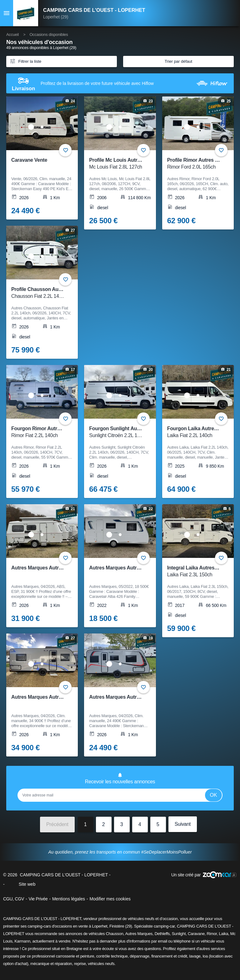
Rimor (212, 934)
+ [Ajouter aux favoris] (221, 150)
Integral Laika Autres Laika (198, 571)
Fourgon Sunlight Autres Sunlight (128, 432)
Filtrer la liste (25, 61)
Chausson (114, 934)
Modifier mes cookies (110, 899)
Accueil (12, 34)
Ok (214, 795)
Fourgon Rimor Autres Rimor (45, 432)
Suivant (183, 824)
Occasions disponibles (49, 34)
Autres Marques (139, 934)
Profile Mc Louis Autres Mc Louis (127, 164)
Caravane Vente (29, 160)
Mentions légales (69, 899)
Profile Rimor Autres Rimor (198, 164)
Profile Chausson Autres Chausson (52, 293)
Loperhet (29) (56, 17)
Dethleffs (162, 934)
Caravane (196, 934)
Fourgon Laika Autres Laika (199, 432)
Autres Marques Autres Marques (126, 568)
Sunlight (179, 934)
